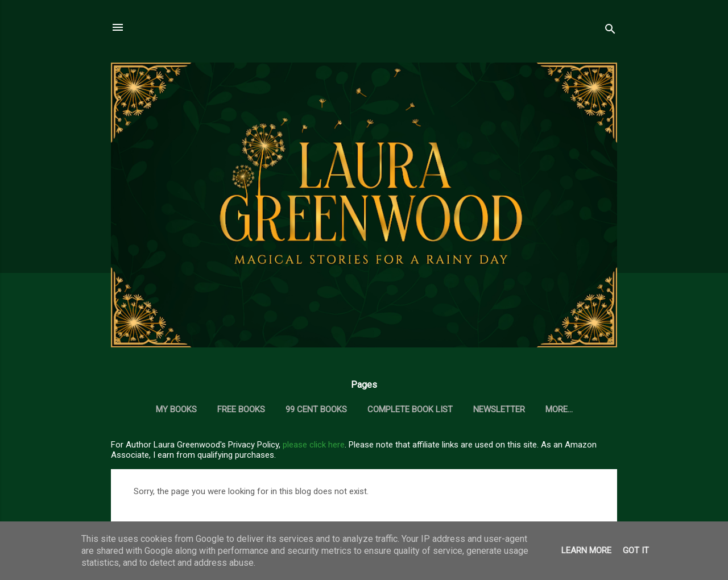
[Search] (610, 31)
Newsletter (499, 409)
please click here (314, 445)
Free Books (241, 409)
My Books (176, 409)
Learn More (586, 550)
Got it (636, 550)
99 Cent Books (316, 409)
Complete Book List (410, 409)
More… (559, 409)
